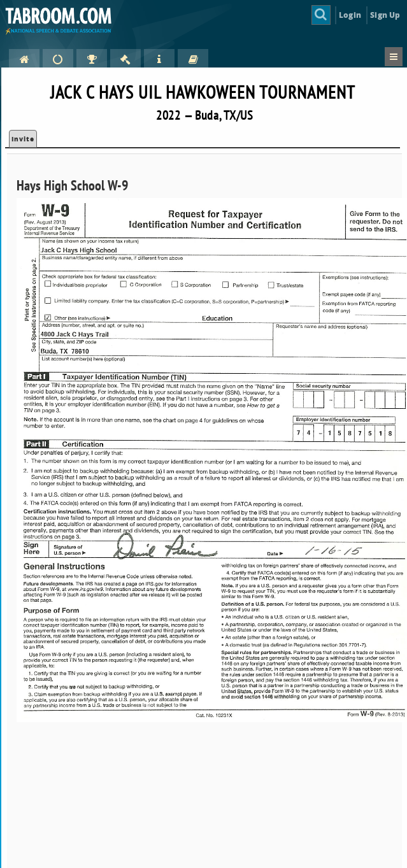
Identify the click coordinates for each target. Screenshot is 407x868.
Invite (23, 139)
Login (350, 15)
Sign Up (385, 15)
